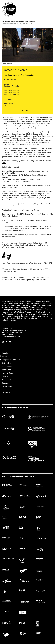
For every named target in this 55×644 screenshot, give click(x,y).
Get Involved (7, 363)
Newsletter (6, 393)
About (4, 356)
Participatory (29, 75)
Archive (5, 376)
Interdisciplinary (10, 75)
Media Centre (7, 380)
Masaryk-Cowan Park (17, 179)
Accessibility (7, 370)
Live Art (20, 75)
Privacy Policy (7, 386)
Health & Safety (8, 373)
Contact (5, 383)
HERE (4, 163)
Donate (5, 353)
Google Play (11, 173)
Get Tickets (28, 111)
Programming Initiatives (11, 360)
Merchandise (7, 366)
